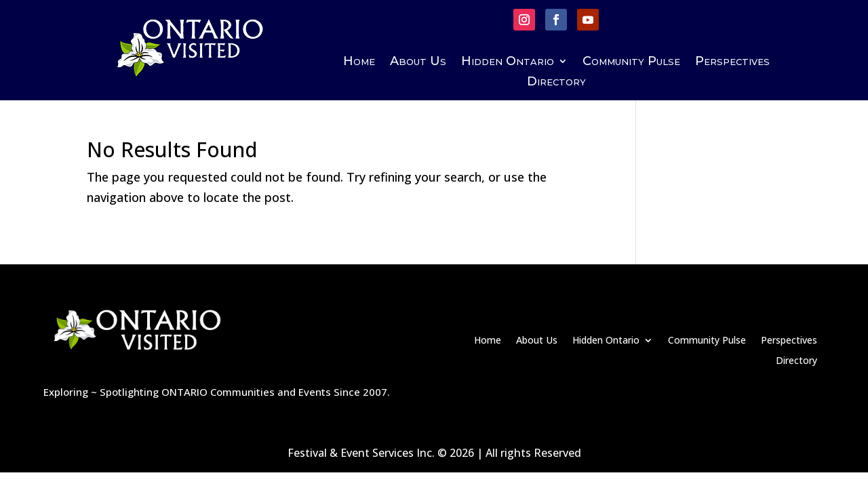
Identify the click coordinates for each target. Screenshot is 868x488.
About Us (418, 62)
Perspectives (732, 62)
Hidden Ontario (508, 62)
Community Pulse (631, 62)
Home (359, 62)
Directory (556, 83)
